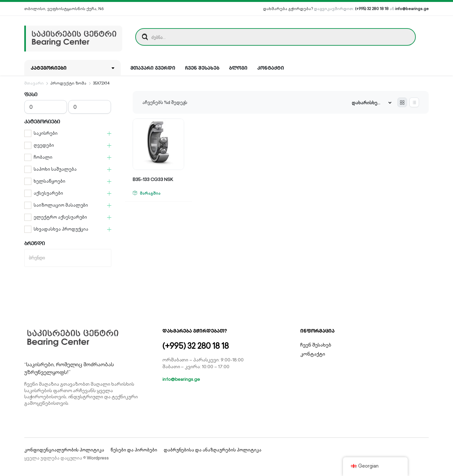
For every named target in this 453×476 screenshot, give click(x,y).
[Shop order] (371, 103)
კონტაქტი (271, 68)
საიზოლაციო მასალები (61, 205)
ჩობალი (43, 157)
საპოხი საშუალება (55, 169)
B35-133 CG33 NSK (153, 179)
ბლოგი (238, 68)
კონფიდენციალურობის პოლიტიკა (64, 450)
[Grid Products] (402, 102)
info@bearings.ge (412, 9)
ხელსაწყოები (50, 181)
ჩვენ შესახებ (202, 68)
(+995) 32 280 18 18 (372, 9)
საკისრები (46, 133)
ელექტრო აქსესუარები (60, 217)
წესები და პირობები (134, 450)
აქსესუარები (48, 193)
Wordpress (98, 458)
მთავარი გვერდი (153, 68)
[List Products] (414, 102)
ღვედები (44, 145)
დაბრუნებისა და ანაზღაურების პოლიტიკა (213, 450)
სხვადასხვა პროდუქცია (61, 229)
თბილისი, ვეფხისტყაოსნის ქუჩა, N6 (64, 9)
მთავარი (34, 83)
